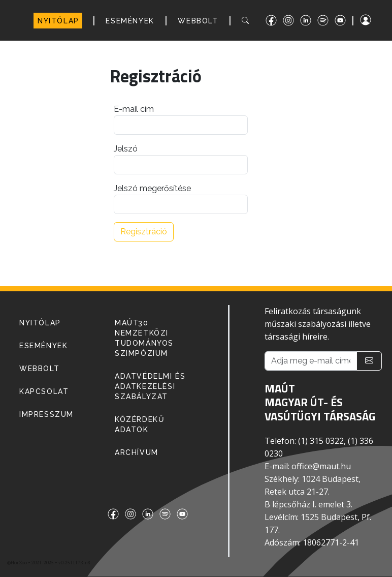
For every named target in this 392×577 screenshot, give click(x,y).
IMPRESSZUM (46, 414)
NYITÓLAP (58, 21)
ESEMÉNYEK (130, 21)
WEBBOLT (198, 21)
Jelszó (126, 149)
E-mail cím (134, 109)
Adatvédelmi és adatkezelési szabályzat (150, 386)
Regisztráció (144, 232)
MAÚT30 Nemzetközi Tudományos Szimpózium (144, 338)
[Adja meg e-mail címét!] (311, 361)
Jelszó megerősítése (152, 188)
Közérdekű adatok (140, 424)
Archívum (137, 452)
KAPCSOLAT (44, 391)
